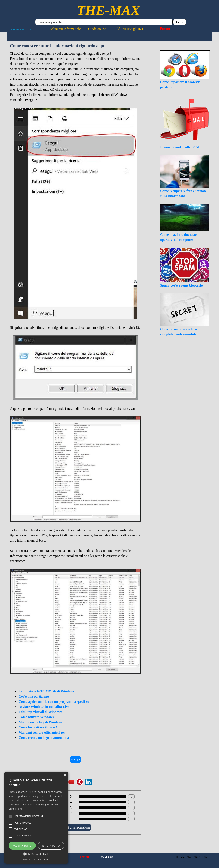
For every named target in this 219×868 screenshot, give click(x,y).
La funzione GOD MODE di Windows (46, 691)
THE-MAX (108, 10)
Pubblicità (107, 857)
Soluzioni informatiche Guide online (78, 29)
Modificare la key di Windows (40, 722)
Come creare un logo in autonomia (44, 738)
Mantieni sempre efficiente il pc (42, 732)
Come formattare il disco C (38, 727)
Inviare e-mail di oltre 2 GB (180, 147)
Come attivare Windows (36, 717)
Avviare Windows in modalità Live (44, 707)
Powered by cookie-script (36, 859)
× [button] (65, 775)
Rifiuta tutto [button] (51, 846)
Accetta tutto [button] (22, 846)
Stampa (75, 759)
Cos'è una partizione (34, 696)
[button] (36, 853)
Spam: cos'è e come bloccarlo (181, 285)
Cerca (180, 22)
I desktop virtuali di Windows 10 (42, 712)
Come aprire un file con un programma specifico (54, 702)
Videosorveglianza (130, 29)
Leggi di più (15, 809)
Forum (165, 29)
